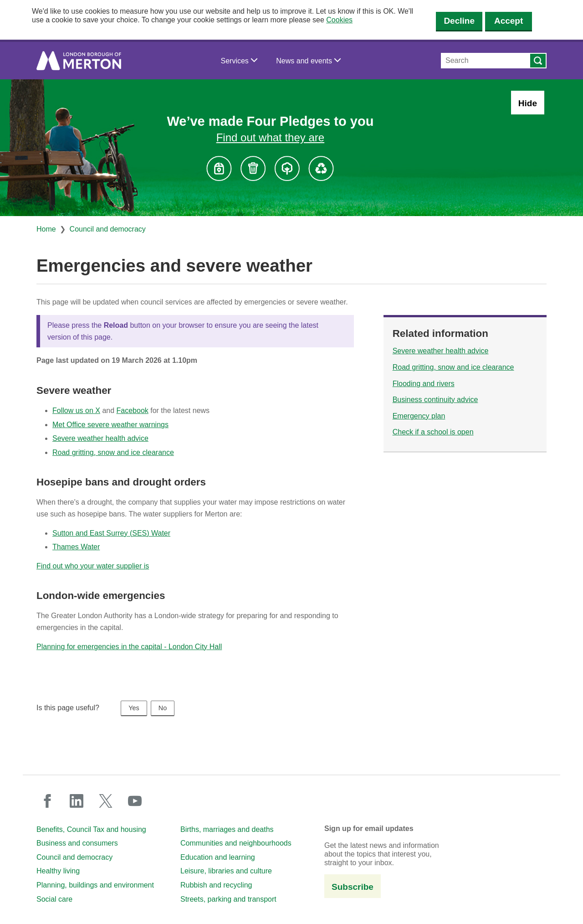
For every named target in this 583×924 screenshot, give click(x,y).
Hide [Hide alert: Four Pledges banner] (528, 103)
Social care (54, 899)
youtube (135, 801)
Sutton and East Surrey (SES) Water (111, 533)
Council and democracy (108, 229)
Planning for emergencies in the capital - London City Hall (129, 647)
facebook (47, 801)
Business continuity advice (435, 400)
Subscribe (353, 887)
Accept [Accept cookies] (509, 21)
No (163, 708)
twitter (106, 801)
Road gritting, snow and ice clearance (113, 452)
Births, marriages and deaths (227, 829)
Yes (134, 708)
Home (46, 229)
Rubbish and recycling (216, 885)
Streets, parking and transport (228, 899)
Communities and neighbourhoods (236, 843)
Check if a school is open (433, 432)
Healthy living (58, 871)
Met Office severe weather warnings (110, 425)
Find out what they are (270, 137)
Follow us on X (76, 410)
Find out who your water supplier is (93, 566)
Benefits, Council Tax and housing (91, 829)
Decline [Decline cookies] (459, 21)
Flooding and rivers (424, 384)
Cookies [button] (339, 20)
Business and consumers (77, 843)
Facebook (133, 410)
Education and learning (218, 857)
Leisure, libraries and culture (226, 871)
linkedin (77, 801)
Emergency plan (419, 416)
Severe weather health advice (100, 438)
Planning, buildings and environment (95, 885)
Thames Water (76, 547)
